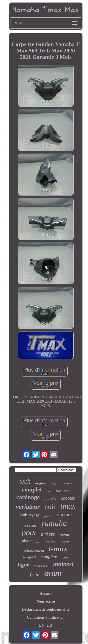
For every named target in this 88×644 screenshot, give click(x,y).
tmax (68, 506)
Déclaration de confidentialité (46, 609)
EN (42, 625)
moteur (51, 541)
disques (30, 557)
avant (53, 573)
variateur (28, 507)
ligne (24, 565)
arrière (48, 534)
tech (25, 481)
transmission (41, 566)
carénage (28, 497)
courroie (63, 514)
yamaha (54, 523)
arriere (65, 541)
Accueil (46, 593)
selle (49, 491)
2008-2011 (30, 526)
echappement (34, 551)
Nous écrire (46, 601)
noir (50, 506)
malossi (63, 564)
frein (35, 574)
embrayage (30, 515)
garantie (66, 483)
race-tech (63, 491)
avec (39, 542)
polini (47, 516)
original (41, 483)
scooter (68, 498)
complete (49, 557)
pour (29, 533)
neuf (54, 483)
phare (27, 541)
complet (32, 489)
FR (50, 625)
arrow (65, 535)
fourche (50, 498)
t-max (58, 549)
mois (65, 557)
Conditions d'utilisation (46, 617)
